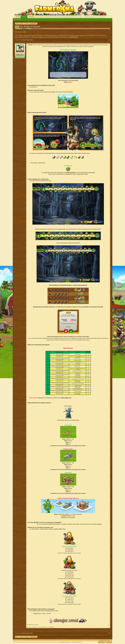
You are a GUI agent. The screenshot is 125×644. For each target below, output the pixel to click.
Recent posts (18, 20)
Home (18, 17)
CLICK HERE (73, 37)
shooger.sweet (34, 29)
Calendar (31, 17)
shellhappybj (29, 627)
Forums (24, 17)
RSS (111, 640)
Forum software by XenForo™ (47, 642)
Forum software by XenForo (24, 642)
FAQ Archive (24, 29)
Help (106, 640)
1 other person (48, 627)
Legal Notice (101, 640)
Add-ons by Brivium (70, 642)
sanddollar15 (40, 627)
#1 (109, 625)
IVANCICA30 (35, 627)
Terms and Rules (102, 642)
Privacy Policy (109, 642)
